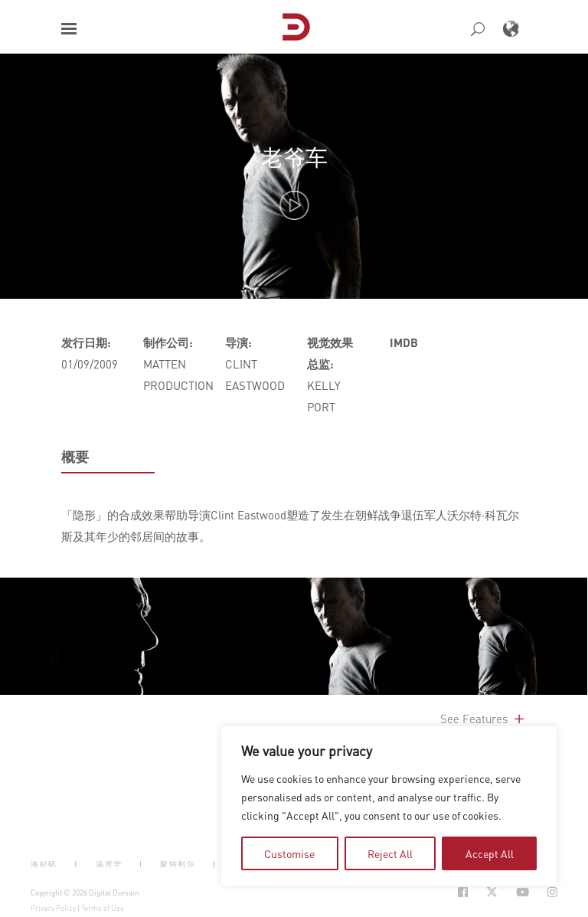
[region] (389, 806)
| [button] (76, 863)
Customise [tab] (289, 853)
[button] (69, 29)
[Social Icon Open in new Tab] (463, 892)
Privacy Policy (53, 908)
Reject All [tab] (390, 853)
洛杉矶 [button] (44, 863)
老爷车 (294, 157)
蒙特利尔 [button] (178, 863)
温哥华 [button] (109, 863)
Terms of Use (103, 908)
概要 (75, 457)
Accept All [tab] (490, 853)
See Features (483, 719)
